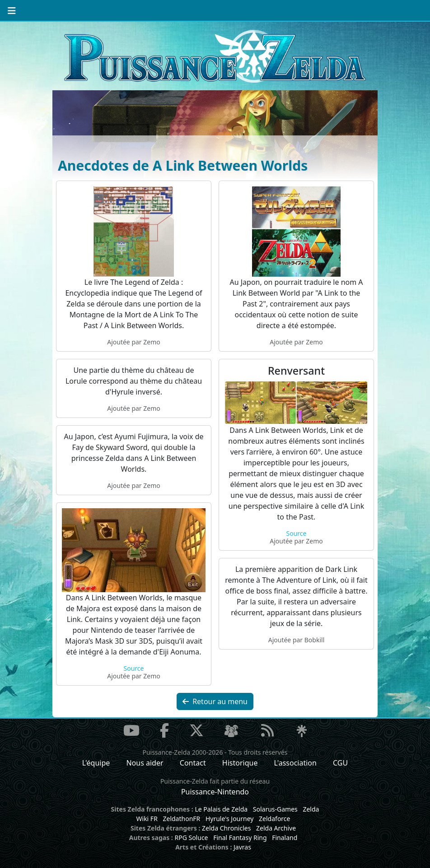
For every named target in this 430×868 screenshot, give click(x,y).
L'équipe (96, 763)
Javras (242, 847)
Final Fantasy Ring (240, 838)
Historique (240, 763)
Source (297, 533)
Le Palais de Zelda (221, 809)
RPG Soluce (191, 838)
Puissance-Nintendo (215, 792)
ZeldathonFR (181, 819)
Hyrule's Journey (230, 819)
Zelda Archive (276, 828)
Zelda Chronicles (226, 828)
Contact (193, 763)
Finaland (285, 838)
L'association (295, 763)
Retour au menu (215, 701)
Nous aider (145, 763)
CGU (340, 763)
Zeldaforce (274, 819)
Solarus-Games (275, 809)
